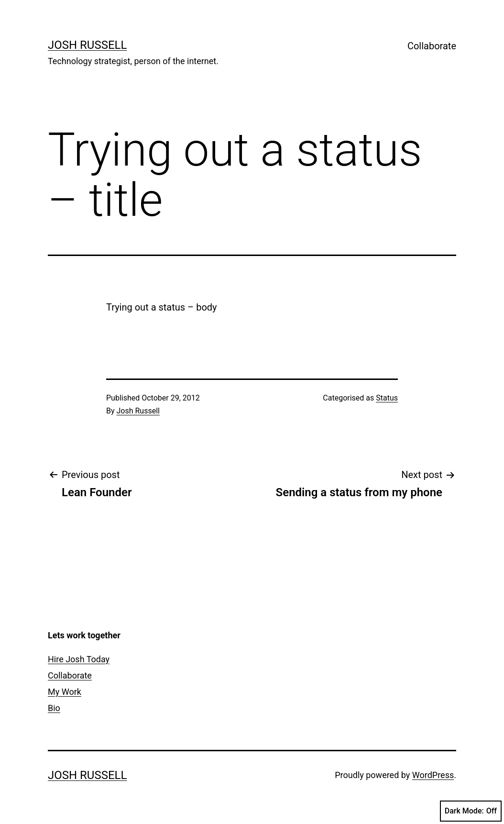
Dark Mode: (471, 811)
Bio (54, 708)
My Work (65, 692)
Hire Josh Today (79, 659)
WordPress (433, 775)
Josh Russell (87, 45)
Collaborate (432, 46)
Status (387, 398)
